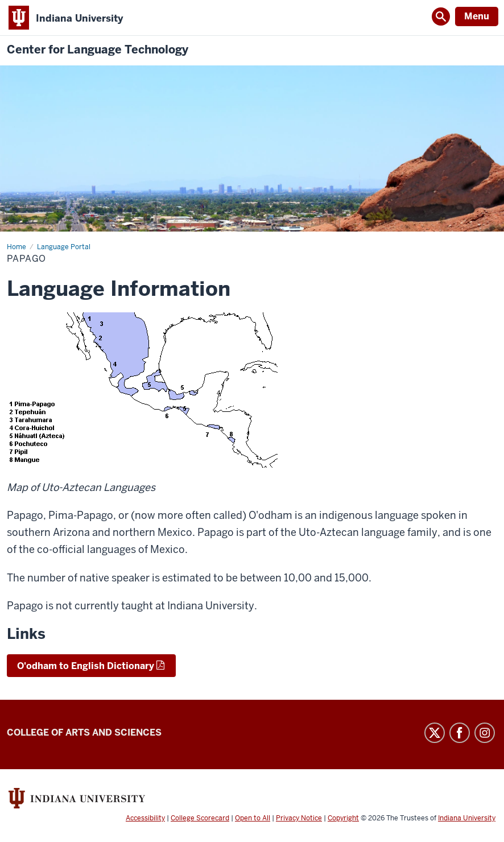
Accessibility (145, 818)
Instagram (485, 733)
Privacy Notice (299, 818)
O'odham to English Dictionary (86, 666)
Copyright (343, 818)
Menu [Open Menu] (477, 16)
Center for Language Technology (98, 50)
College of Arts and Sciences (84, 732)
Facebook (460, 733)
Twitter (435, 733)
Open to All (253, 818)
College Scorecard (200, 818)
